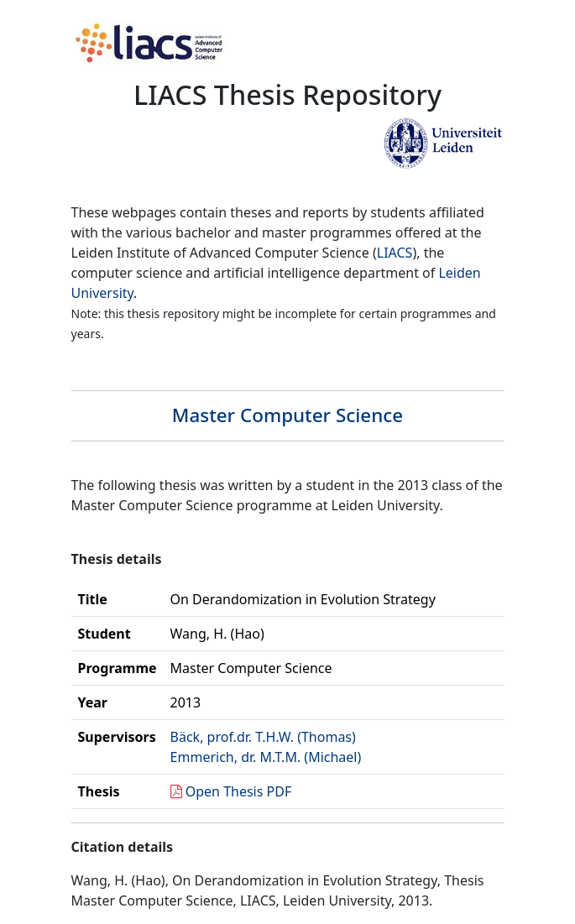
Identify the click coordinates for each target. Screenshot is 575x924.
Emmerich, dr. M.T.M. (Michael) (266, 757)
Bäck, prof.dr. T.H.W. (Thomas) (263, 737)
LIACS (395, 253)
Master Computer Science (287, 415)
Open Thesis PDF (239, 791)
